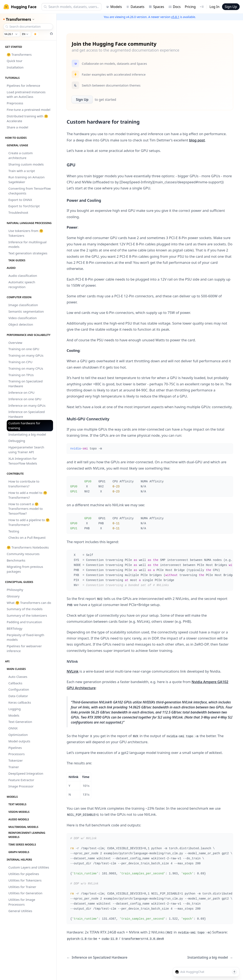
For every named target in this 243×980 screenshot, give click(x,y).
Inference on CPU (21, 392)
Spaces (156, 7)
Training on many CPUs (26, 368)
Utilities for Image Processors (22, 902)
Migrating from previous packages (25, 569)
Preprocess (15, 103)
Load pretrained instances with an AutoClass (26, 94)
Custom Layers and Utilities (29, 867)
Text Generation (20, 722)
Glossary (13, 596)
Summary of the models (25, 609)
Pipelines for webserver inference (24, 648)
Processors (17, 754)
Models (114, 7)
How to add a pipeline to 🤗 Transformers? (29, 522)
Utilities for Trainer (22, 887)
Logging (14, 709)
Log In (214, 7)
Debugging (17, 441)
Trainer (14, 767)
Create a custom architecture (21, 155)
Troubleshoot (18, 212)
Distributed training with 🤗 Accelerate (27, 118)
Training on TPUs (21, 375)
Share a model (17, 127)
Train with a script (22, 171)
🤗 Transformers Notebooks (28, 547)
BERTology (15, 628)
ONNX (13, 728)
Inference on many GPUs (27, 405)
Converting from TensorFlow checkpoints (30, 191)
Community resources (23, 554)
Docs (175, 7)
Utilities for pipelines (24, 874)
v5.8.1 (175, 17)
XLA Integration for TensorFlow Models (23, 461)
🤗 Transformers (19, 54)
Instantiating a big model (27, 434)
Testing (14, 531)
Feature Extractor (21, 780)
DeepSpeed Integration (26, 773)
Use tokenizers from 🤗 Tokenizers (26, 233)
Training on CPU (20, 362)
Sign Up (231, 7)
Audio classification (23, 276)
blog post (197, 140)
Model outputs (19, 741)
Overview (15, 343)
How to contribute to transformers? (24, 484)
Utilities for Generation (25, 893)
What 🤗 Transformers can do (29, 603)
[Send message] (234, 972)
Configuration (19, 689)
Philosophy (15, 590)
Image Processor (21, 786)
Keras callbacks (20, 702)
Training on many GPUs (26, 355)
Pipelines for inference (23, 85)
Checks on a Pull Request (27, 537)
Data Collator (18, 696)
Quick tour (15, 61)
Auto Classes (18, 677)
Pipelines (15, 748)
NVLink (73, 671)
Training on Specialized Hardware (25, 384)
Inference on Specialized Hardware (27, 414)
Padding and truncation (24, 622)
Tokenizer (16, 760)
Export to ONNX (20, 200)
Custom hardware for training (24, 425)
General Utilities (20, 911)
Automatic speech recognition (22, 284)
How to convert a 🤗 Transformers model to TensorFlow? (26, 509)
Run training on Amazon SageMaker (27, 179)
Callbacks (15, 683)
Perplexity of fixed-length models (25, 637)
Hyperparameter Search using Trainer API (26, 450)
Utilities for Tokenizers (25, 880)
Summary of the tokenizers (27, 615)
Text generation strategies (28, 253)
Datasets (135, 7)
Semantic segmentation (26, 311)
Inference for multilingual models (27, 244)
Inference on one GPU (25, 399)
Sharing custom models (26, 164)
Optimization (18, 735)
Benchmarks (16, 560)
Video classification (23, 318)
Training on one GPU (24, 349)
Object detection (21, 324)
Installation (15, 67)
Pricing (190, 7)
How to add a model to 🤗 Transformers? (28, 495)
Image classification (23, 305)
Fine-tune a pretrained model (29, 110)
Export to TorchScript (24, 206)
